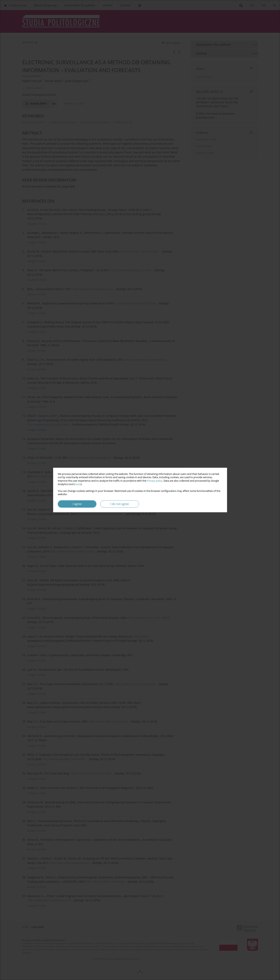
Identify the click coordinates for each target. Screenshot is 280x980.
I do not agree (120, 504)
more (78, 484)
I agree (77, 504)
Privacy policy (155, 481)
